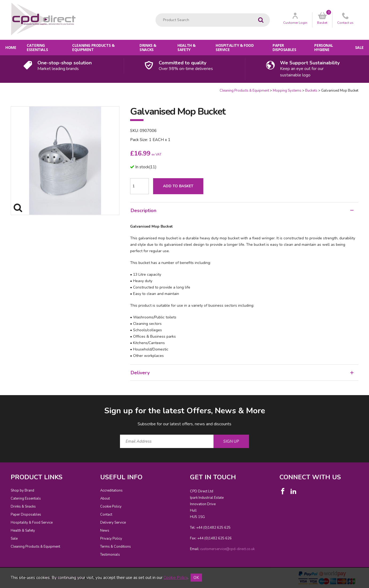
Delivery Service (113, 523)
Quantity (0, 88)
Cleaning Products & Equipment (93, 47)
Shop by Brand (22, 490)
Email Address (0, 401)
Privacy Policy (111, 539)
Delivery (242, 373)
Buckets (311, 91)
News (105, 531)
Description (242, 211)
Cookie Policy (111, 507)
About (105, 499)
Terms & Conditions (116, 547)
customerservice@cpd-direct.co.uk (227, 549)
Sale (359, 47)
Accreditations (111, 490)
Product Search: (156, 13)
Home (11, 47)
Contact (106, 515)
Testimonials (110, 555)
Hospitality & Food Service (235, 47)
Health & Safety (187, 47)
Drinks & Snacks (148, 47)
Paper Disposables (284, 47)
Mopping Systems (287, 91)
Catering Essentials (37, 47)
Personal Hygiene (324, 47)
